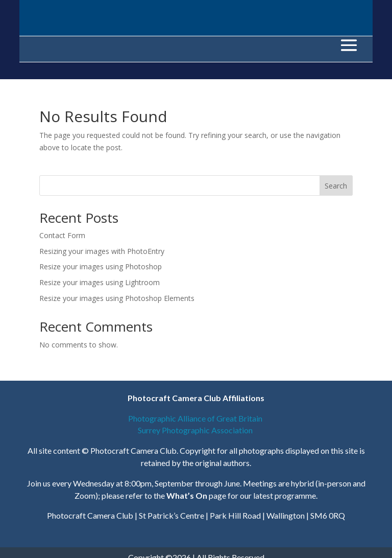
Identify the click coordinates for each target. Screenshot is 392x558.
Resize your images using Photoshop (101, 266)
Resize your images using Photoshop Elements (117, 298)
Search (336, 186)
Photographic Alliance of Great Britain (196, 418)
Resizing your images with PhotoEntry (102, 251)
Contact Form (62, 235)
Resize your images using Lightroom (100, 282)
